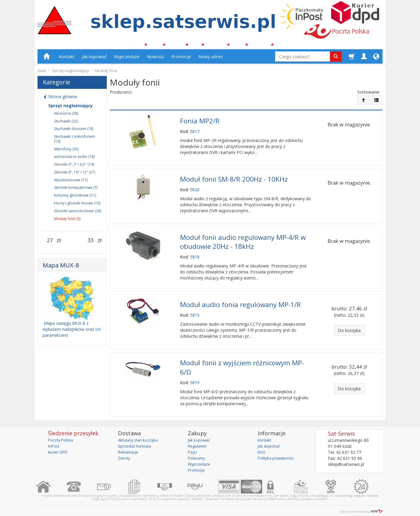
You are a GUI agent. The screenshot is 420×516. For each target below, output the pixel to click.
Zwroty (125, 453)
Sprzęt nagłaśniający (70, 108)
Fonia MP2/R (200, 123)
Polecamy (197, 453)
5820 (195, 190)
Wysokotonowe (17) (71, 182)
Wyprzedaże (127, 59)
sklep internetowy (361, 507)
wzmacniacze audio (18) (74, 159)
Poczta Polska (62, 435)
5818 (195, 256)
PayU (193, 447)
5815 (195, 313)
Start (42, 73)
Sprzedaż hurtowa (135, 441)
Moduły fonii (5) (67, 221)
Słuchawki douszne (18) (74, 131)
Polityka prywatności (278, 453)
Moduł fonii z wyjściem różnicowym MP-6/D (242, 364)
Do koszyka (349, 329)
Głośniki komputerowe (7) (76, 190)
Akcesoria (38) (66, 116)
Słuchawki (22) (66, 124)
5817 (195, 133)
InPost (54, 441)
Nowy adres (211, 59)
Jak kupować (94, 59)
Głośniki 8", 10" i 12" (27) (75, 175)
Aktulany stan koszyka (139, 435)
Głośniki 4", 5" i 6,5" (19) (74, 167)
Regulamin (198, 441)
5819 (195, 378)
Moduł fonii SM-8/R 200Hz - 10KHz (234, 180)
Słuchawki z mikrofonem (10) (75, 142)
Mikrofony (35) (66, 151)
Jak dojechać (270, 441)
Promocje (181, 59)
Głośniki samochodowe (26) (78, 213)
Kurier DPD (59, 447)
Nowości (155, 59)
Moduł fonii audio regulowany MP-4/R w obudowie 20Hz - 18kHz (243, 241)
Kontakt (67, 59)
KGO (262, 447)
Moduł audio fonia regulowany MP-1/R (240, 303)
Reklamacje (129, 447)
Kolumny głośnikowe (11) (75, 198)
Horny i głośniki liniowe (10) (77, 206)
